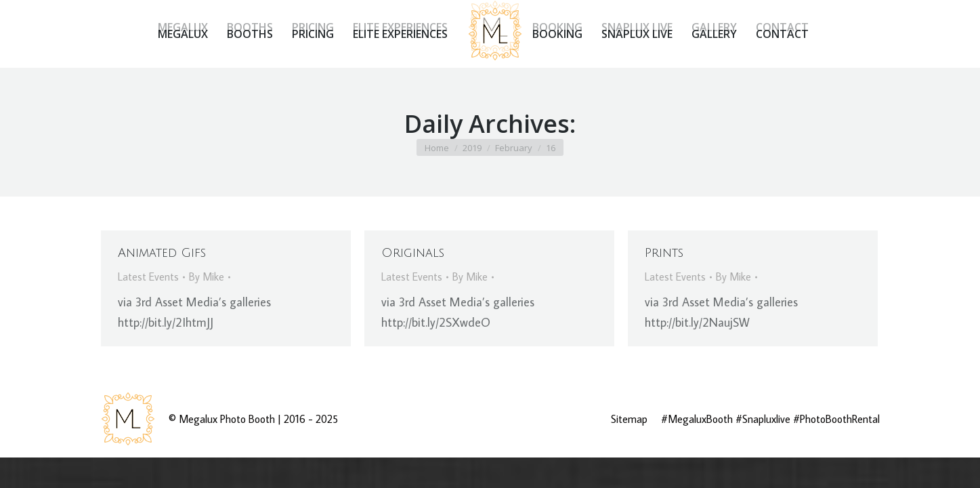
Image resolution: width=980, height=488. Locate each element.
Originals (413, 253)
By (207, 277)
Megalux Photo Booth (227, 419)
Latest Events (148, 277)
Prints (664, 253)
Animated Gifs (162, 253)
